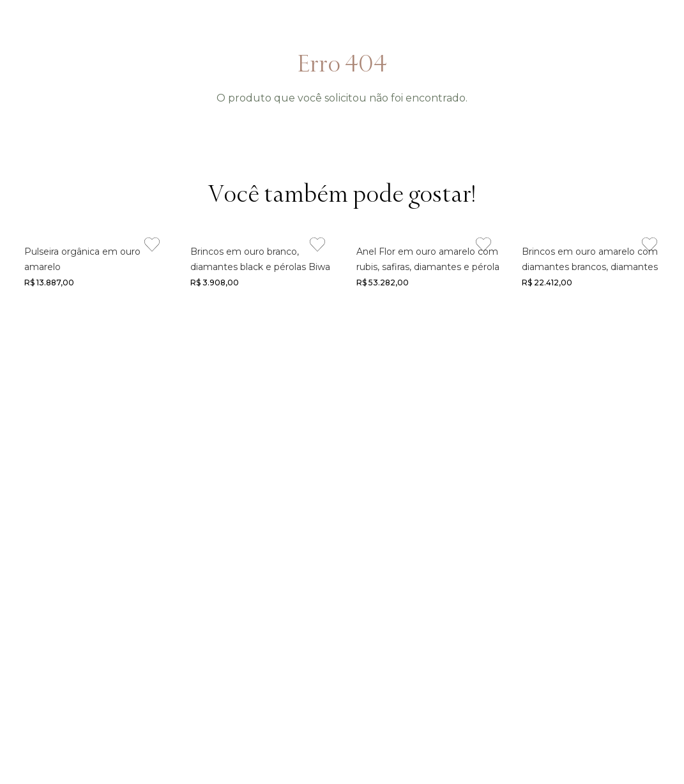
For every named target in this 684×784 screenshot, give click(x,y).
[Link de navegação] (93, 266)
